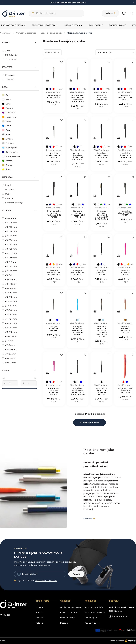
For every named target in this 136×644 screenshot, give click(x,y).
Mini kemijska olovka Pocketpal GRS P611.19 (54, 214)
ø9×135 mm (9, 363)
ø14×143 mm (9, 323)
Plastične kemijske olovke (54, 92)
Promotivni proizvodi (95, 613)
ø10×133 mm (9, 227)
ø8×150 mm (9, 350)
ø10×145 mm (9, 271)
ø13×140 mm (9, 310)
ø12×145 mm (9, 301)
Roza (6, 130)
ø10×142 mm (9, 266)
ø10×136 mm (9, 240)
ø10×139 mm (9, 253)
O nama (40, 607)
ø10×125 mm (9, 223)
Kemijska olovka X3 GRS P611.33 (125, 98)
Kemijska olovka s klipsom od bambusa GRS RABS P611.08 (101, 215)
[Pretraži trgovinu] (33, 13)
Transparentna (11, 156)
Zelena (7, 161)
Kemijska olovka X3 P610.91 (125, 273)
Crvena (8, 108)
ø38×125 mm (10, 336)
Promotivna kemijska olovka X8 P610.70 (54, 391)
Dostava (64, 623)
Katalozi (39, 623)
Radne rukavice (117, 25)
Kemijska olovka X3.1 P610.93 (101, 273)
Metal (6, 185)
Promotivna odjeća (94, 607)
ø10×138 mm (9, 249)
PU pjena (8, 189)
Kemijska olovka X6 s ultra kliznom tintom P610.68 (78, 391)
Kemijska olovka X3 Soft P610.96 (78, 273)
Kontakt (40, 613)
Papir (6, 194)
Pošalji (76, 574)
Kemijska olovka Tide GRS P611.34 (101, 98)
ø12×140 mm (9, 297)
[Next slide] (133, 3)
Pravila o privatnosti (70, 613)
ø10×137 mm (9, 244)
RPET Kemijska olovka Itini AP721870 (125, 390)
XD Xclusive (9, 59)
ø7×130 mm (9, 345)
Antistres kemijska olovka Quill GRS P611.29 (78, 156)
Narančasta (9, 117)
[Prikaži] (57, 52)
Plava (7, 126)
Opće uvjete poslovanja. (46, 580)
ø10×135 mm (9, 236)
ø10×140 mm (10, 258)
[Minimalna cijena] (6, 383)
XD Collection (10, 55)
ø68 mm (8, 341)
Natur (7, 121)
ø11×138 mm (9, 284)
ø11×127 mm (9, 280)
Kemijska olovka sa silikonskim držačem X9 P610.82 (78, 331)
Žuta (6, 169)
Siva (6, 134)
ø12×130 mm (9, 293)
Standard (8, 79)
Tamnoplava (10, 152)
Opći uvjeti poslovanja (71, 607)
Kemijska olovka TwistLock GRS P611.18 (78, 214)
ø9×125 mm (9, 354)
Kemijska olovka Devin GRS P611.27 (101, 155)
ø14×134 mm (9, 319)
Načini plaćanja (67, 618)
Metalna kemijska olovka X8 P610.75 (125, 330)
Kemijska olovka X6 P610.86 (54, 329)
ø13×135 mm (9, 306)
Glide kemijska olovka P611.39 (54, 97)
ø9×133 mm (9, 358)
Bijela (7, 99)
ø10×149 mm (10, 275)
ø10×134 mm (9, 231)
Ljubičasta (9, 113)
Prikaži (48, 52)
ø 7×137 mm (9, 218)
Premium (8, 75)
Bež (6, 95)
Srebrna (8, 143)
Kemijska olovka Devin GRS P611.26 (125, 155)
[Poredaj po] (116, 52)
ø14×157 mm (9, 328)
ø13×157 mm (9, 315)
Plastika (7, 198)
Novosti (39, 618)
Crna (6, 104)
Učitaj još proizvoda (90, 422)
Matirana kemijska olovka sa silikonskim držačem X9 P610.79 (101, 332)
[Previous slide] (3, 3)
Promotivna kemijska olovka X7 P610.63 (101, 391)
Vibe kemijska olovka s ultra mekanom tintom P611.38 (78, 99)
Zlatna (7, 165)
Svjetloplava (10, 148)
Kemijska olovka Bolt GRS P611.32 (54, 155)
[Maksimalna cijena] (24, 383)
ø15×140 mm (9, 332)
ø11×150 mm (9, 288)
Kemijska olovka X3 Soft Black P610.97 (54, 273)
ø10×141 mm (9, 262)
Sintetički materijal (13, 203)
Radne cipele (96, 25)
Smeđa (8, 139)
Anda (6, 51)
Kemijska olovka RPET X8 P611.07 (125, 213)
